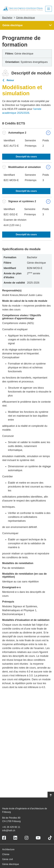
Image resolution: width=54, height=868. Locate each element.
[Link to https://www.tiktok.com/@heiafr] (50, 838)
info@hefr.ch (9, 830)
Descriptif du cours (26, 157)
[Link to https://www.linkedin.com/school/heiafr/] (15, 838)
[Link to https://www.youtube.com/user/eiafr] (38, 838)
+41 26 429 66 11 (11, 827)
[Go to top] (51, 795)
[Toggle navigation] (49, 9)
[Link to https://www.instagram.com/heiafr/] (26, 838)
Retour (10, 80)
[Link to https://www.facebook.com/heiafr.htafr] (4, 838)
